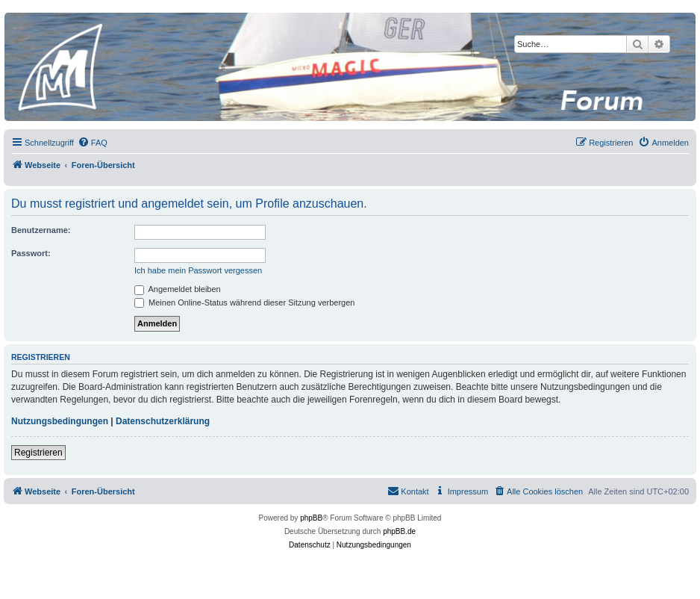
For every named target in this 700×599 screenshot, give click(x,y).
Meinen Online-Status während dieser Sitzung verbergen (244, 302)
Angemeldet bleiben (178, 289)
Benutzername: (41, 230)
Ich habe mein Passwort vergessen (198, 270)
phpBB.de (399, 531)
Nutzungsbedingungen (60, 421)
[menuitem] (93, 143)
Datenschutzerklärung (163, 421)
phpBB (311, 518)
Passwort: (31, 253)
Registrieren (38, 453)
